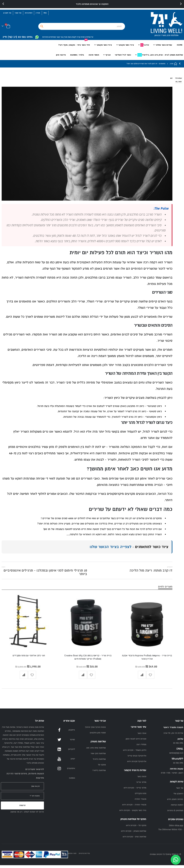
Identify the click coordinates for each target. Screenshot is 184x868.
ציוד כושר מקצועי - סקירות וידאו (133, 813)
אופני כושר (142, 736)
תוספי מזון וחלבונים (98, 736)
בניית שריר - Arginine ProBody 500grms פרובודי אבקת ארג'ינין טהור (147, 660)
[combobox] (82, 26)
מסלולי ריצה (141, 747)
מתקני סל (102, 768)
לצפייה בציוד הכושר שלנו (111, 548)
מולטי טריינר (141, 785)
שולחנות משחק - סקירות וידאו (134, 834)
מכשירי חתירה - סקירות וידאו (134, 808)
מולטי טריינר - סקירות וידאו (135, 791)
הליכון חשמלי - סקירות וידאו (135, 753)
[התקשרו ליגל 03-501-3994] (19, 37)
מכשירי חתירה (140, 802)
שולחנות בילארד (99, 773)
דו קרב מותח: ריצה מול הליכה (151, 570)
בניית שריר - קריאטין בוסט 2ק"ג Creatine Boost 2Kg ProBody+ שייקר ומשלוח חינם (88, 660)
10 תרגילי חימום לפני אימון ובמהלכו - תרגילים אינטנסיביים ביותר (44, 572)
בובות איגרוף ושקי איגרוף (95, 730)
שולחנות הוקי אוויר (98, 756)
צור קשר (18, 13)
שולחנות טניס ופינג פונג (96, 751)
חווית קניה (81, 37)
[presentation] (3, 4)
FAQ (45, 13)
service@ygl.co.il (176, 756)
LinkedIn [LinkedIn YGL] (59, 752)
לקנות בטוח (72, 37)
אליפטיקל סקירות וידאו (137, 764)
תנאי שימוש (72, 856)
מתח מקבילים (141, 796)
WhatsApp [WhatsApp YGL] (59, 781)
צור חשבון (7, 13)
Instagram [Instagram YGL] (59, 771)
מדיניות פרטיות (84, 856)
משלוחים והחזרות (49, 37)
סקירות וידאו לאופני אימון (136, 742)
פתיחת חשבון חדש (175, 802)
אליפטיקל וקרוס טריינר (137, 759)
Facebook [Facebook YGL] (59, 733)
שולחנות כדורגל (99, 762)
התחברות (29, 13)
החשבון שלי (178, 796)
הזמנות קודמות (177, 808)
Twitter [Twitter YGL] (59, 742)
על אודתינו (89, 37)
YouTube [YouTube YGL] (59, 762)
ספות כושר (142, 779)
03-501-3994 (178, 766)
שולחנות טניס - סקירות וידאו (134, 840)
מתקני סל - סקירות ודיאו (136, 828)
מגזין (38, 13)
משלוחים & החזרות (175, 813)
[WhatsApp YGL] (37, 37)
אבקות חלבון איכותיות (133, 454)
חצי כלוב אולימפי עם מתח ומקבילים (29, 658)
